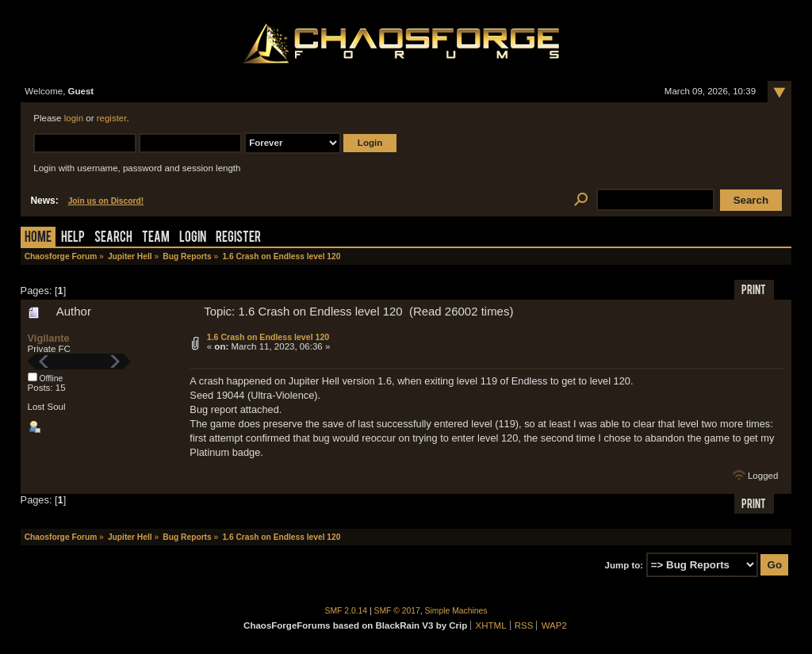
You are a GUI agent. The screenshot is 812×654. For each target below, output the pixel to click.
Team (156, 238)
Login (193, 238)
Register (238, 238)
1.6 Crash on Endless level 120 (268, 337)
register (112, 118)
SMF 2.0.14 (347, 611)
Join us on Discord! (106, 201)
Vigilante (49, 338)
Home (38, 238)
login (74, 118)
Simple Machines (456, 611)
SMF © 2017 (397, 611)
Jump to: (624, 565)
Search (113, 238)
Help (73, 238)
